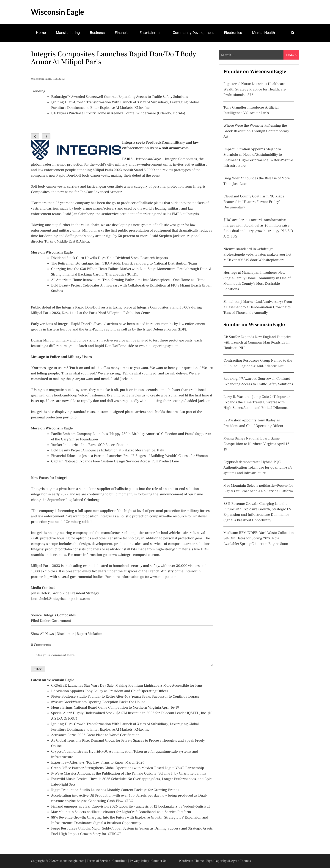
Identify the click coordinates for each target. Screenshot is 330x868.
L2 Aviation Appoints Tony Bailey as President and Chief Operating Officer (110, 691)
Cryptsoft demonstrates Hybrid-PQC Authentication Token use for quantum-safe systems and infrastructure (258, 468)
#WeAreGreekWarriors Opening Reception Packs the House (98, 702)
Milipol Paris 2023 (107, 170)
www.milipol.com (164, 577)
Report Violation (89, 634)
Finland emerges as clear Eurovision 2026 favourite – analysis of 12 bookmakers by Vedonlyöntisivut (131, 807)
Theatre (42, 50)
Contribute (120, 861)
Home (41, 33)
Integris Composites (181, 159)
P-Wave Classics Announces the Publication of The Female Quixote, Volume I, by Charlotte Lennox (129, 774)
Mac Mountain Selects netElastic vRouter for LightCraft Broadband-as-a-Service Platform (121, 812)
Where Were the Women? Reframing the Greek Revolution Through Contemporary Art (256, 131)
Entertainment (151, 33)
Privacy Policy (139, 861)
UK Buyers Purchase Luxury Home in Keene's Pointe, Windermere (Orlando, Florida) (118, 113)
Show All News (42, 634)
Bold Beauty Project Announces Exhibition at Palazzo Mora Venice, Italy (107, 450)
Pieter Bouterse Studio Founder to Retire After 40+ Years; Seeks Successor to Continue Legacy (125, 697)
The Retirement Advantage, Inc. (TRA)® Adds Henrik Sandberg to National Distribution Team (124, 264)
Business (97, 33)
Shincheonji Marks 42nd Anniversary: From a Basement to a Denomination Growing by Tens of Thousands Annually (258, 307)
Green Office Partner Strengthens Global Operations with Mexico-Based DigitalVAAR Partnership (128, 768)
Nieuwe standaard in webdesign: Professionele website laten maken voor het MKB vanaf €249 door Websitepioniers (257, 255)
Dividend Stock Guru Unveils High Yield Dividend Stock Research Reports (109, 258)
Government (61, 621)
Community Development (193, 33)
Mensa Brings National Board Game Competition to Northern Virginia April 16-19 (115, 708)
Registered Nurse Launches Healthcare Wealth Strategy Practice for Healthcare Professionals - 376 (254, 90)
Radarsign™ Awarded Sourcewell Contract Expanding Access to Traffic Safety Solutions (120, 97)
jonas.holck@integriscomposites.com (60, 599)
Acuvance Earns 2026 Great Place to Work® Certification (95, 735)
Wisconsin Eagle (58, 12)
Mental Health (264, 33)
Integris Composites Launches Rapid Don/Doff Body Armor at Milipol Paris (114, 58)
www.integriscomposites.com (136, 555)
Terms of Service (98, 861)
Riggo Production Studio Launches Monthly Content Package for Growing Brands (115, 790)
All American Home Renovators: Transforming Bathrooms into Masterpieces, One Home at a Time (128, 280)
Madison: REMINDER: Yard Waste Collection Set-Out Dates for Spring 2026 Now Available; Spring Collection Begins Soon (259, 538)
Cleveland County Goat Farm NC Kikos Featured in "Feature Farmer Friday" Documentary (254, 202)
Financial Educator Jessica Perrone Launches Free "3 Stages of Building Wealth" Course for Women (129, 456)
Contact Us (159, 861)
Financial (122, 33)
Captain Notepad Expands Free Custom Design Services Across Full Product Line (115, 461)
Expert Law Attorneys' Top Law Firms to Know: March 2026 (98, 763)
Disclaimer (65, 634)
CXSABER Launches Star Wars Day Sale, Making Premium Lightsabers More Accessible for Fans (127, 686)
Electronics (233, 33)
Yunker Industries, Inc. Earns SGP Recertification (90, 445)
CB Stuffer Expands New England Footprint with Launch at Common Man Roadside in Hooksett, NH (257, 343)
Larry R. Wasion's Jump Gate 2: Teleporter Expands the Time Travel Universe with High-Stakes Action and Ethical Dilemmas (257, 402)
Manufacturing (68, 33)
